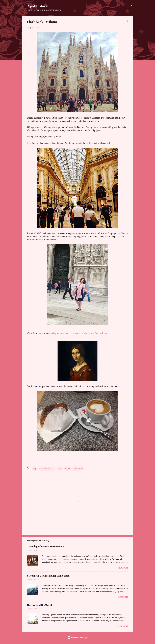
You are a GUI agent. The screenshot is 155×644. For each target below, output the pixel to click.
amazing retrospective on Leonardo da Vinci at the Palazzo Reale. (78, 333)
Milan (60, 469)
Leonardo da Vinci (47, 469)
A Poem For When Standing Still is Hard (48, 576)
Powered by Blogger (78, 637)
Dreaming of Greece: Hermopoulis (46, 546)
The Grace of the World (39, 605)
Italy (34, 469)
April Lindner (37, 6)
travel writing (78, 469)
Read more (123, 568)
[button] (127, 21)
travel (67, 469)
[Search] (132, 7)
